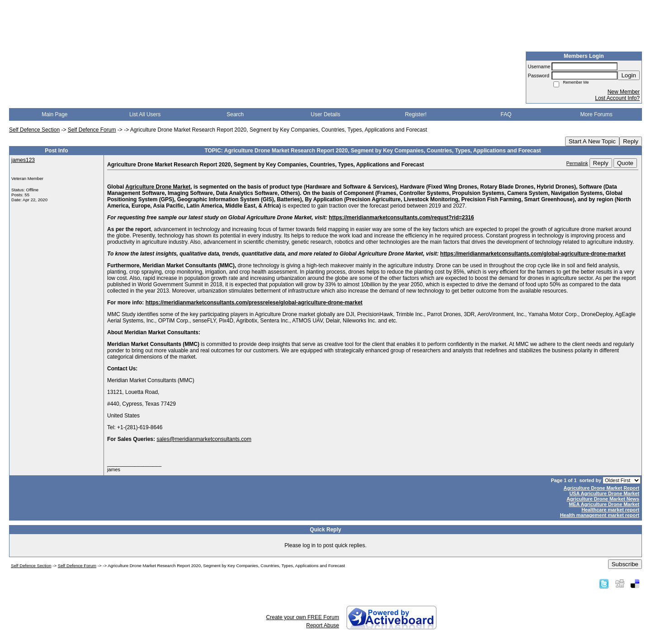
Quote (625, 163)
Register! (416, 114)
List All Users (145, 114)
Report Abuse (323, 625)
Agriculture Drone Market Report (601, 488)
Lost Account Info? (617, 98)
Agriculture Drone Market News (603, 499)
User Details (325, 114)
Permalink (577, 163)
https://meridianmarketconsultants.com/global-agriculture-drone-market (533, 254)
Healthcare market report (610, 510)
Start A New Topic (592, 141)
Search (235, 114)
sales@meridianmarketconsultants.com (204, 439)
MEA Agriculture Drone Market (604, 504)
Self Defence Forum (92, 130)
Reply (631, 141)
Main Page (54, 114)
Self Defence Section (34, 130)
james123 (23, 160)
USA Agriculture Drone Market (604, 493)
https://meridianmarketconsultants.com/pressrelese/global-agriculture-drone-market (254, 303)
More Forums (596, 114)
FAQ (506, 114)
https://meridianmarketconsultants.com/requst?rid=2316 (401, 218)
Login (629, 75)
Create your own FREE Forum (303, 617)
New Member (624, 92)
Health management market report (600, 515)
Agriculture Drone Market (158, 187)
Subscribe (625, 564)
